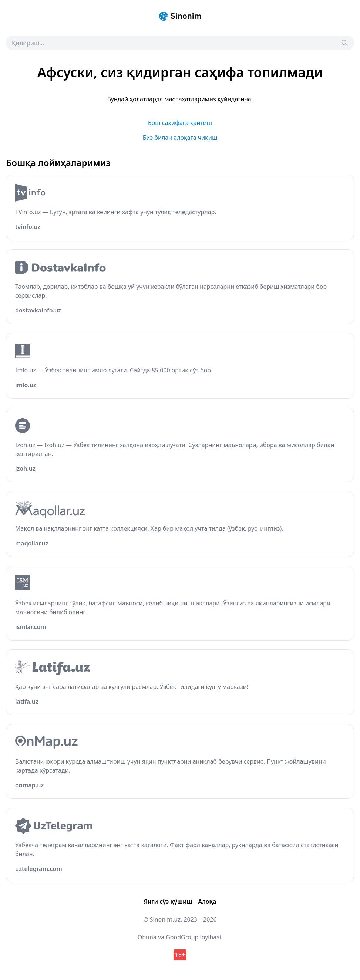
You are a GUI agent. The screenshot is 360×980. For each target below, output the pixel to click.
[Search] (344, 43)
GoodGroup (182, 937)
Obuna (147, 937)
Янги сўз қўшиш (168, 902)
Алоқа (207, 902)
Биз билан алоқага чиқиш (180, 138)
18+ (180, 955)
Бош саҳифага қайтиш (180, 123)
